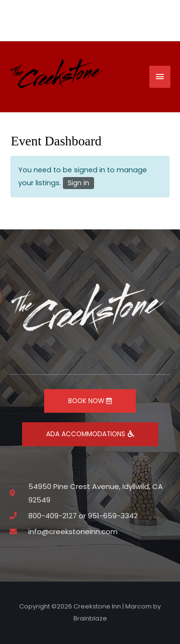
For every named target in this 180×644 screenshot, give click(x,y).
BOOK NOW (90, 401)
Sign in (78, 183)
